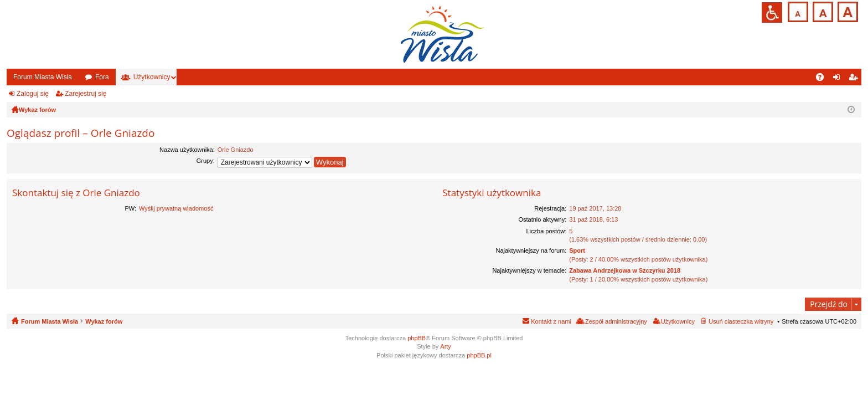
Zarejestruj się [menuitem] (855, 79)
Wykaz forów (104, 321)
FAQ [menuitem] (823, 79)
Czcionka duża (847, 11)
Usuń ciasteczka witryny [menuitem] (741, 321)
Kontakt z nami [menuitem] (551, 321)
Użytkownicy (152, 77)
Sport (577, 250)
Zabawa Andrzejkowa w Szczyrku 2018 (625, 270)
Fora (102, 77)
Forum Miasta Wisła (43, 77)
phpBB (417, 338)
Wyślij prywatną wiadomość (176, 208)
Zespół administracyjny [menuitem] (616, 321)
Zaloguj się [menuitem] (839, 79)
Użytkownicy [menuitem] (678, 321)
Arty (446, 346)
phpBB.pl (479, 355)
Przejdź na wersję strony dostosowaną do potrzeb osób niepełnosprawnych (772, 12)
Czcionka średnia (822, 11)
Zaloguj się (33, 94)
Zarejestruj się (86, 94)
